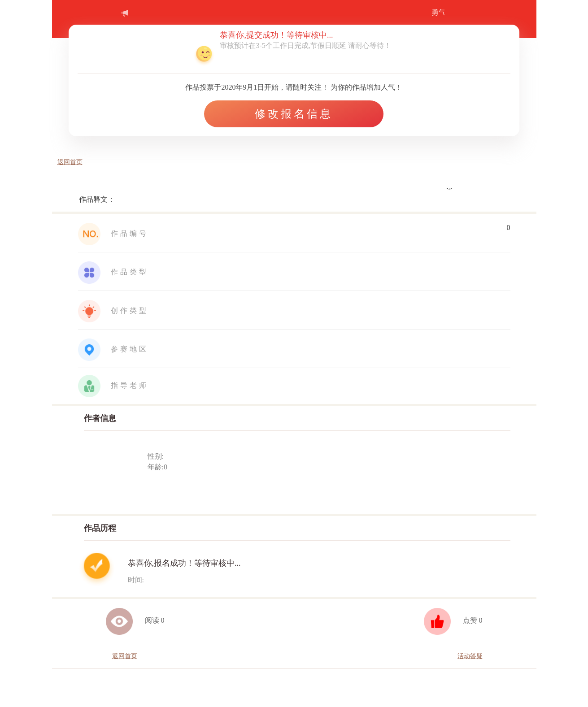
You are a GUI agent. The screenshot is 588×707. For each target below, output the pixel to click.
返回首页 (70, 162)
